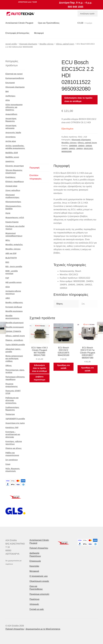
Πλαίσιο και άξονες (14, 448)
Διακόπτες (10, 161)
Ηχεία (8, 213)
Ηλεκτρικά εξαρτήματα (28, 44)
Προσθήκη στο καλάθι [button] (63, 367)
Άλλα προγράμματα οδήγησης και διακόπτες (14, 107)
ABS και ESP (11, 253)
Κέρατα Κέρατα (12, 222)
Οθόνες (9, 366)
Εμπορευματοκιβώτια (15, 78)
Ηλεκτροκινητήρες (13, 202)
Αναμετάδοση (11, 114)
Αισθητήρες (10, 96)
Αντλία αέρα (11, 141)
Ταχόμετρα (10, 414)
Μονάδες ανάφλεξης (14, 245)
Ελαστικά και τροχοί (14, 74)
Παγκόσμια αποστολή (39, 594)
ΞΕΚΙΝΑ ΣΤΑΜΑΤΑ (13, 331)
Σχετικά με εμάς (37, 609)
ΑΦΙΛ (8, 298)
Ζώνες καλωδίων (13, 190)
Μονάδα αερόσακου (14, 311)
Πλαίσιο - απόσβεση (14, 340)
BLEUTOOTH (11, 258)
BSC (7, 262)
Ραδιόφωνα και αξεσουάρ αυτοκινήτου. (12, 400)
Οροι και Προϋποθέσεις (49, 23)
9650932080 (67, 152)
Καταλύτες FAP (12, 428)
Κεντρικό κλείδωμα (14, 307)
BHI (7, 91)
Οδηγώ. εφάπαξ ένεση (65, 44)
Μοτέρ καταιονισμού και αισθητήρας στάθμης (14, 359)
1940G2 (72, 149)
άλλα (8, 100)
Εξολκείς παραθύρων (15, 182)
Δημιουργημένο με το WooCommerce (43, 629)
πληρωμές (34, 604)
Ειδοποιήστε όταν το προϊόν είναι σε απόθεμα (78, 100)
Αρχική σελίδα (11, 44)
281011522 (88, 149)
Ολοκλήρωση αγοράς (39, 581)
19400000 (73, 146)
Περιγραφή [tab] (34, 168)
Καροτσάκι (34, 566)
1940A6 (89, 146)
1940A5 (81, 146)
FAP (7, 278)
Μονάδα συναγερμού (15, 327)
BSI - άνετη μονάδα (14, 267)
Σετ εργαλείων (12, 460)
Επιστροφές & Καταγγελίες (17, 33)
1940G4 (79, 149)
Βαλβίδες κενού (12, 157)
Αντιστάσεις (11, 137)
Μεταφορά (39, 33)
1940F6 (65, 149)
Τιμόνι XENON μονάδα (15, 345)
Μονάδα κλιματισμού (14, 323)
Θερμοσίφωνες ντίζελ (15, 218)
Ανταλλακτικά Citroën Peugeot (19, 23)
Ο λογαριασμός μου (39, 576)
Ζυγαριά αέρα (11, 186)
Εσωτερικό (10, 83)
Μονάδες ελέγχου (46, 44)
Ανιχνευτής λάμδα (13, 133)
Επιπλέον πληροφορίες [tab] (36, 177)
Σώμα (8, 464)
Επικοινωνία (35, 561)
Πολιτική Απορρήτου (39, 548)
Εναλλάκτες (11, 177)
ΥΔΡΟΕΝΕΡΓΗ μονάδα (15, 419)
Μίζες (8, 240)
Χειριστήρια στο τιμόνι (15, 423)
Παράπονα (34, 599)
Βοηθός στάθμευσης (14, 303)
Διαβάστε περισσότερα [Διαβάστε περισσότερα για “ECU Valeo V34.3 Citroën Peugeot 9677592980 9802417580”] (39, 378)
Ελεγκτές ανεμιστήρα (15, 166)
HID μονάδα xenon (14, 282)
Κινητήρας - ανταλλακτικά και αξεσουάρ (13, 434)
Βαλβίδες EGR (12, 153)
